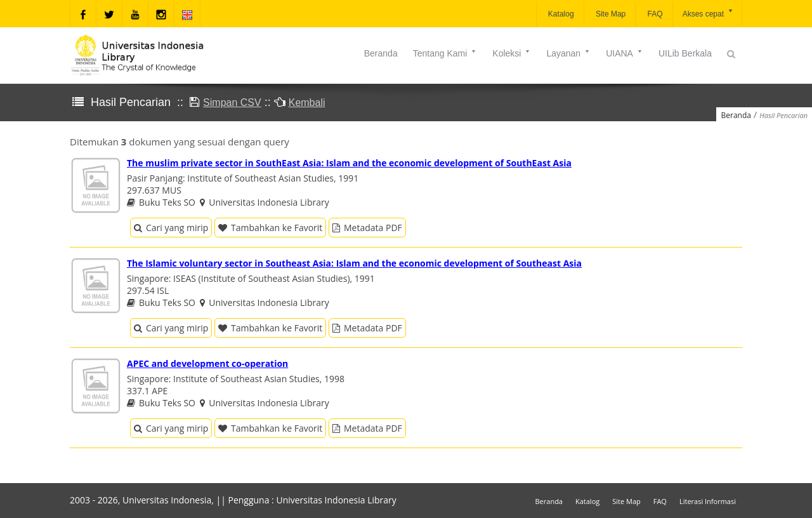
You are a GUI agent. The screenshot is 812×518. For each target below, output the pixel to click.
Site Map (610, 14)
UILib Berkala (685, 53)
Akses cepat (708, 13)
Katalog (560, 14)
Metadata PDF (367, 228)
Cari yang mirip (171, 228)
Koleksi (512, 53)
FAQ (654, 14)
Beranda (381, 53)
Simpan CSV (232, 103)
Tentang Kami (445, 53)
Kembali (307, 103)
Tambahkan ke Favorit (270, 228)
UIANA (625, 53)
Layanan (568, 53)
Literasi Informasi (708, 501)
